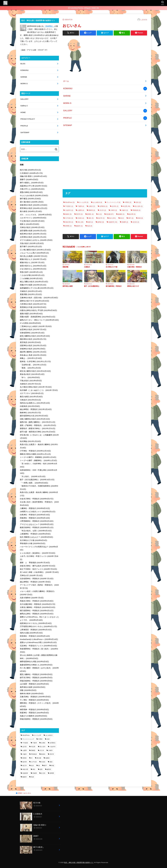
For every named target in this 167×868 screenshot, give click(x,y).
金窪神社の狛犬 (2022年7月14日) (33, 330)
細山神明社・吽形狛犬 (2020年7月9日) (35, 582)
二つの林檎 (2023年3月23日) (31, 279)
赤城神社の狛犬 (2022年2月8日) (33, 349)
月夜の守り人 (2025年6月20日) (32, 189)
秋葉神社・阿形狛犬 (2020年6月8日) (34, 713)
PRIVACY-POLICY (28, 119)
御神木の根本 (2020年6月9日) (32, 694)
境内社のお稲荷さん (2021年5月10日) (35, 403)
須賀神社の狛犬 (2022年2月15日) (33, 346)
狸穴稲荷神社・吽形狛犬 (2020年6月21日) (37, 611)
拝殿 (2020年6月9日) (28, 690)
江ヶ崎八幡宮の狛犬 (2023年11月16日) (35, 250)
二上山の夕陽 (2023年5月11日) (32, 275)
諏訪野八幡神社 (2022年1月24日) (33, 352)
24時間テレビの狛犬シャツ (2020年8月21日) (38, 512)
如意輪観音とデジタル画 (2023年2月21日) (37, 288)
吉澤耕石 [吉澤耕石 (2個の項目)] (103, 206)
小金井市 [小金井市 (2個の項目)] (69, 210)
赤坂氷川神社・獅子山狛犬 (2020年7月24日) (38, 566)
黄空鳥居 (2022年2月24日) (30, 342)
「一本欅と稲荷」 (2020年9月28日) (34, 483)
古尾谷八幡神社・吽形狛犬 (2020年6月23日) (38, 607)
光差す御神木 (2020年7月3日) (32, 598)
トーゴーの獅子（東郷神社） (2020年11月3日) (39, 460)
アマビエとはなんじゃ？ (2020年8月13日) (37, 524)
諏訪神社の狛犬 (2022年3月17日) (33, 339)
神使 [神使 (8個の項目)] (140, 218)
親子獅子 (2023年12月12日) (31, 247)
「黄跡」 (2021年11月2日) (30, 368)
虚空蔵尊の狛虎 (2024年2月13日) (33, 231)
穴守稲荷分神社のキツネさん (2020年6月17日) (39, 626)
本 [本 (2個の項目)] (100, 214)
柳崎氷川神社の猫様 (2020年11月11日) (35, 454)
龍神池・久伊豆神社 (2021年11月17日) (35, 362)
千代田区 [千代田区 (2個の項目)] (69, 206)
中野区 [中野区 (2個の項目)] (128, 202)
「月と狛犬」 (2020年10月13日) (33, 476)
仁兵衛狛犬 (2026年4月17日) (31, 173)
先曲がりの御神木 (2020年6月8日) (34, 716)
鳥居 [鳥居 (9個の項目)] (90, 226)
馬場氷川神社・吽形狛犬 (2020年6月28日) (37, 601)
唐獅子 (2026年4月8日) (29, 180)
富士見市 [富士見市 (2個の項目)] (139, 206)
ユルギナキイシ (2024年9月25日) (33, 218)
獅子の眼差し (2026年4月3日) (32, 183)
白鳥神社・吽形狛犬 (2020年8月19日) (35, 515)
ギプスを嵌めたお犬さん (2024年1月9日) (36, 240)
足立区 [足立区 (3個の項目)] (136, 222)
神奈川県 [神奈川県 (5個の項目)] (69, 222)
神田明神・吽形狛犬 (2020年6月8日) (34, 710)
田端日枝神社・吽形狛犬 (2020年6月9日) (36, 681)
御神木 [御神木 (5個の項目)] (68, 214)
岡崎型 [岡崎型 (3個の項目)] (92, 210)
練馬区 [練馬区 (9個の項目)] (101, 222)
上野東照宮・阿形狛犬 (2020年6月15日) (36, 630)
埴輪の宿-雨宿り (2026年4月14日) (33, 176)
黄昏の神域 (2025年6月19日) (31, 192)
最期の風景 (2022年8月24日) (31, 314)
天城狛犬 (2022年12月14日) (31, 291)
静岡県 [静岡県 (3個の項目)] (68, 226)
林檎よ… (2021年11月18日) (31, 358)
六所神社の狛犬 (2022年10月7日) (33, 304)
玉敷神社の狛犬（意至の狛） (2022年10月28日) (39, 298)
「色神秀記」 (49, 26)
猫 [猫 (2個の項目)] (122, 218)
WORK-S (67, 103)
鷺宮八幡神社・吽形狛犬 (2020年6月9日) (36, 674)
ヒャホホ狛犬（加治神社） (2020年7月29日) (38, 553)
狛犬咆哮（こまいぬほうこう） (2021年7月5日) (39, 390)
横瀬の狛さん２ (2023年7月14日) (33, 259)
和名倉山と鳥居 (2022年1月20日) (33, 355)
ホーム (66, 81)
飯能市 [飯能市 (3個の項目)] (79, 226)
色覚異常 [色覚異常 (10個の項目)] (113, 222)
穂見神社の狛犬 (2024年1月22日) (33, 234)
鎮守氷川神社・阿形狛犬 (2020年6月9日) (36, 678)
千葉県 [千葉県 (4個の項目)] (81, 206)
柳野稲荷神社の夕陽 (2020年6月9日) (34, 662)
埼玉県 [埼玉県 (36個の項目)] (126, 206)
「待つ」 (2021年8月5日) (30, 377)
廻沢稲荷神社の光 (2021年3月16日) (34, 416)
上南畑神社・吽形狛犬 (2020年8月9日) (35, 534)
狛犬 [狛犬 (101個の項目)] (112, 218)
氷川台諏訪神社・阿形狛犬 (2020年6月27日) (38, 604)
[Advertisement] (105, 159)
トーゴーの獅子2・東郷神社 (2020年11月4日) (38, 457)
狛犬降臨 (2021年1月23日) (30, 441)
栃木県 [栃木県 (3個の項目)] (132, 214)
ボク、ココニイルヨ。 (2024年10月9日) (36, 215)
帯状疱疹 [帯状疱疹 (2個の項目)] (136, 210)
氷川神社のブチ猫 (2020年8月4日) (34, 540)
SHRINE (67, 96)
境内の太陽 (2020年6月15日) (31, 633)
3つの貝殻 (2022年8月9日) (30, 323)
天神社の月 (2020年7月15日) (31, 575)
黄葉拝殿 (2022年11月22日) (31, 294)
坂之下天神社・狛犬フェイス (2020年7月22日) (39, 569)
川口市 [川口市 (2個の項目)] (103, 210)
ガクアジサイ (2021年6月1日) (32, 393)
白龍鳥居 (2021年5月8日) (30, 406)
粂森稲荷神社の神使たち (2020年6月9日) (36, 665)
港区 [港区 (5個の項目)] (91, 218)
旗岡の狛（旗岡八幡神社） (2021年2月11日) (38, 422)
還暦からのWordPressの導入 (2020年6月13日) (38, 642)
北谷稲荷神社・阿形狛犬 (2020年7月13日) (37, 579)
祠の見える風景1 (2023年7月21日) (34, 256)
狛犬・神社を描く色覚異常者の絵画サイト (79, 862)
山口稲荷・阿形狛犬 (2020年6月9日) (34, 684)
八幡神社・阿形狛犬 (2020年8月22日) (35, 508)
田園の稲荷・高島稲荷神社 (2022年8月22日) (38, 317)
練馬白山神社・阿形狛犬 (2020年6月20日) (37, 614)
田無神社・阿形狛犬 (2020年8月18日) (35, 518)
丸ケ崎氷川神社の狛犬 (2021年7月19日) (36, 387)
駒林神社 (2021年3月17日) (30, 413)
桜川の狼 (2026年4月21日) (30, 170)
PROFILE (67, 118)
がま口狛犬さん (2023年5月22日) (33, 269)
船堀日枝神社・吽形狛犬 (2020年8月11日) (37, 527)
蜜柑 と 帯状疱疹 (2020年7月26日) (35, 563)
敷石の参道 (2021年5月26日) (31, 397)
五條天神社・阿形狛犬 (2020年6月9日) (35, 697)
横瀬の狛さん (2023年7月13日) (32, 263)
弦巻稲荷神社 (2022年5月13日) (32, 333)
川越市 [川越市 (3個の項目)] (125, 210)
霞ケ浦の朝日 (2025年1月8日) (32, 202)
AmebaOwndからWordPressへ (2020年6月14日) (39, 639)
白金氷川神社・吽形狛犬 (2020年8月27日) (37, 499)
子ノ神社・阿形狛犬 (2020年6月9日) (34, 700)
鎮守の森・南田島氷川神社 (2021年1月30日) (38, 432)
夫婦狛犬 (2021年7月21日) (30, 384)
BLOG (23, 64)
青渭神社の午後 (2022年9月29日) (33, 307)
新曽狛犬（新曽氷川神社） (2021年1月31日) (38, 428)
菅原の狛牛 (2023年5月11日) (31, 272)
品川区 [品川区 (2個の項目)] (115, 206)
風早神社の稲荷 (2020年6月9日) (33, 687)
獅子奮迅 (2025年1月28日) (30, 199)
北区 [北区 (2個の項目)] (138, 202)
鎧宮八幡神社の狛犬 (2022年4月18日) (35, 336)
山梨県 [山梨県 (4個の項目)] (81, 210)
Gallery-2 (24, 106)
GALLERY (68, 111)
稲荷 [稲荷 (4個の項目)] (90, 222)
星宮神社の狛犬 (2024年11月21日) (34, 208)
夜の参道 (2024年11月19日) (31, 211)
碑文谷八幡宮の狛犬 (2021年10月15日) (35, 371)
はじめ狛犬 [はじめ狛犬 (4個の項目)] (97, 202)
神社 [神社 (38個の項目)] (80, 222)
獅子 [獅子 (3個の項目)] (131, 218)
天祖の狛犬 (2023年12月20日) (32, 243)
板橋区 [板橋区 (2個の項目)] (121, 214)
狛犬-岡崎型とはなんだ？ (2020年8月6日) (37, 537)
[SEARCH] (162, 3)
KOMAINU (68, 88)
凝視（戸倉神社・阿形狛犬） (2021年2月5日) (38, 425)
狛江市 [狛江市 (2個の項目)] (101, 218)
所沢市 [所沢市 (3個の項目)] (79, 214)
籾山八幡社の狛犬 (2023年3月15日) (34, 282)
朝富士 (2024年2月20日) (30, 224)
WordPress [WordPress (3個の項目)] (70, 202)
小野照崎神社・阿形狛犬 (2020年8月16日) (37, 521)
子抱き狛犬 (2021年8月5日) (31, 381)
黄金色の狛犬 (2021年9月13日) (32, 374)
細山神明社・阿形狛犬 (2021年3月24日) (36, 409)
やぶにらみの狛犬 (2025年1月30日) (34, 196)
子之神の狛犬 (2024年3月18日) (32, 221)
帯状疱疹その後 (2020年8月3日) (33, 543)
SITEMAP (68, 125)
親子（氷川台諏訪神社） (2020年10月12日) (37, 480)
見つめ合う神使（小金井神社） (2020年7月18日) (39, 572)
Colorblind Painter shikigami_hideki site (83, 8)
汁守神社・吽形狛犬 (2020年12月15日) (35, 451)
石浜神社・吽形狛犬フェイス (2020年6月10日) (39, 646)
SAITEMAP (25, 132)
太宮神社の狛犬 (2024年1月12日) (33, 237)
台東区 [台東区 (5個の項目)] (92, 206)
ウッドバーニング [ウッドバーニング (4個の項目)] (114, 202)
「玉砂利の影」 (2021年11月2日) (33, 365)
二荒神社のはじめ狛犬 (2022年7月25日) (36, 326)
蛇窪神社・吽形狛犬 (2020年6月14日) (35, 636)
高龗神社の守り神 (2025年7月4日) (34, 186)
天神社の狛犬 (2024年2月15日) (32, 227)
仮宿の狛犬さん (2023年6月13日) (33, 266)
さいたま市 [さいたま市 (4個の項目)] (84, 202)
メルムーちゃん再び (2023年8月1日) (34, 253)
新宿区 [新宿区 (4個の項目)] (90, 214)
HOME (23, 112)
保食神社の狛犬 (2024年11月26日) (34, 205)
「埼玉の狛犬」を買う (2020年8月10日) (36, 531)
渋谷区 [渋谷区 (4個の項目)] (81, 218)
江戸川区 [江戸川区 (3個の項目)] (69, 218)
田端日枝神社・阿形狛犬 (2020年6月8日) (36, 719)
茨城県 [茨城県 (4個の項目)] (125, 222)
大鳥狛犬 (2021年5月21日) (30, 400)
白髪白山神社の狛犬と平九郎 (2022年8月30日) (39, 310)
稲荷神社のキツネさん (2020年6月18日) (36, 623)
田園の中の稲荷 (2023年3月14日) (33, 285)
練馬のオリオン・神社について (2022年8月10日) (39, 320)
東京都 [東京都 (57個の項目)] (110, 214)
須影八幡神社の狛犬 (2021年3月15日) (35, 419)
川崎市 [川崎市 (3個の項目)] (114, 210)
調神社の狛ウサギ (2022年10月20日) (35, 301)
